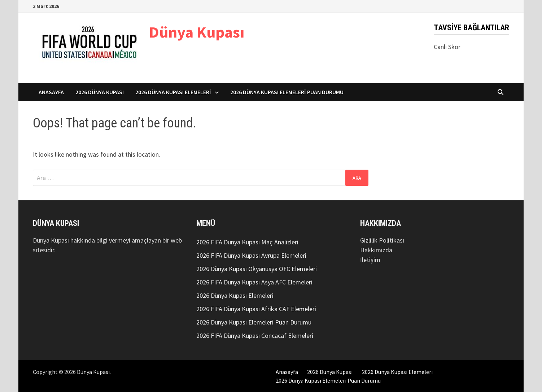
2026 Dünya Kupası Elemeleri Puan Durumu (287, 92)
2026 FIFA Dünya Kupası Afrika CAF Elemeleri (256, 309)
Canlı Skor (447, 47)
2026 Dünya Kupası (100, 92)
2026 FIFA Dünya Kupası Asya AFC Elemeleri (254, 282)
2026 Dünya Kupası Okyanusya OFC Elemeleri (257, 269)
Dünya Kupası (197, 32)
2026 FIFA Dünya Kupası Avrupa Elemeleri (251, 255)
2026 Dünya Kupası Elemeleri (173, 92)
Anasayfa (51, 92)
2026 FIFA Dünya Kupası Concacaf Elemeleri (255, 336)
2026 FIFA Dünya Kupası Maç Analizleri (247, 242)
